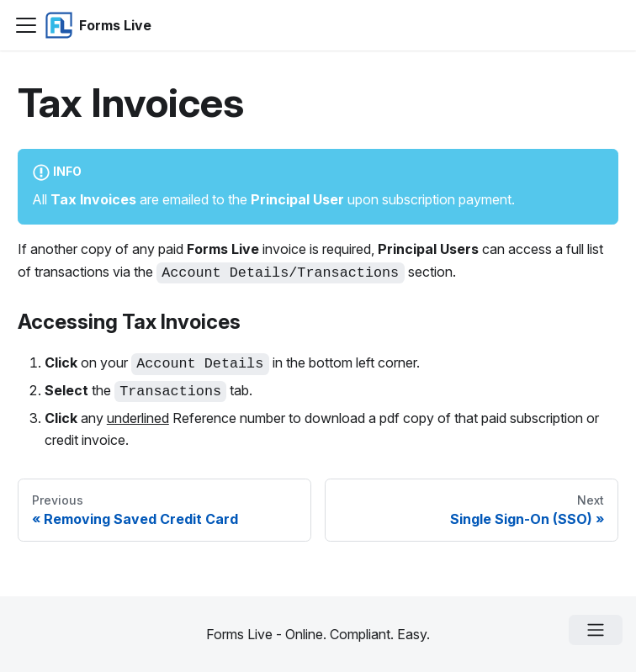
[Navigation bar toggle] (26, 25)
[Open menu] (596, 630)
